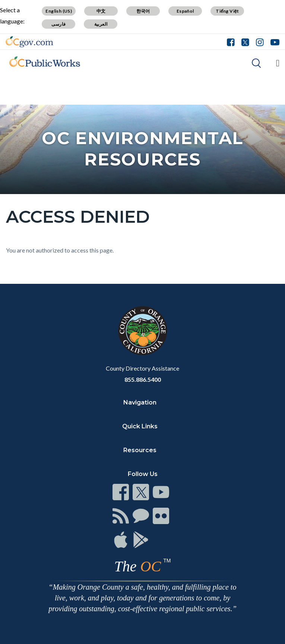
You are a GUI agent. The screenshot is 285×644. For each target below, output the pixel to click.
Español (185, 11)
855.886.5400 (143, 379)
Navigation (140, 402)
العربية (101, 24)
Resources (140, 450)
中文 (101, 11)
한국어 (143, 11)
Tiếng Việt (227, 11)
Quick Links (140, 426)
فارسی (58, 24)
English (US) (59, 11)
